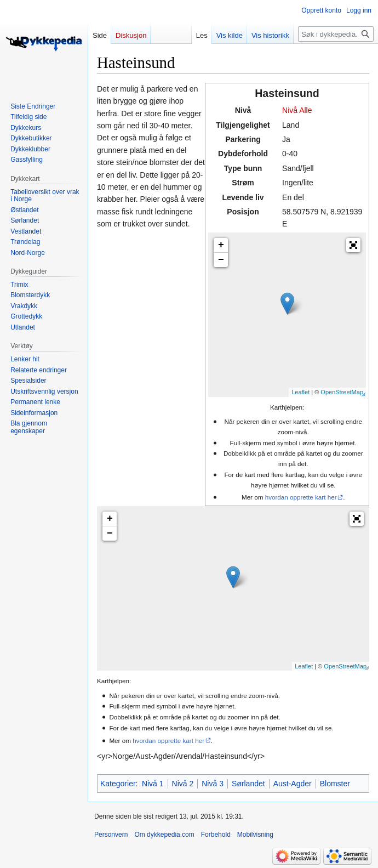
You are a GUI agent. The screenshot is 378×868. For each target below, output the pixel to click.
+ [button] (221, 245)
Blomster (335, 784)
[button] (353, 245)
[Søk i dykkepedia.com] (336, 34)
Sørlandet (248, 784)
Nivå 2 (183, 784)
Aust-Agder (293, 784)
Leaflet (300, 392)
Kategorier (118, 784)
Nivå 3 (213, 784)
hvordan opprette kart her (301, 497)
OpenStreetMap (342, 392)
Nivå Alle (297, 110)
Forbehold (216, 835)
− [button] (221, 260)
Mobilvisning (255, 835)
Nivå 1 (153, 784)
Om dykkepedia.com (164, 835)
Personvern (111, 835)
